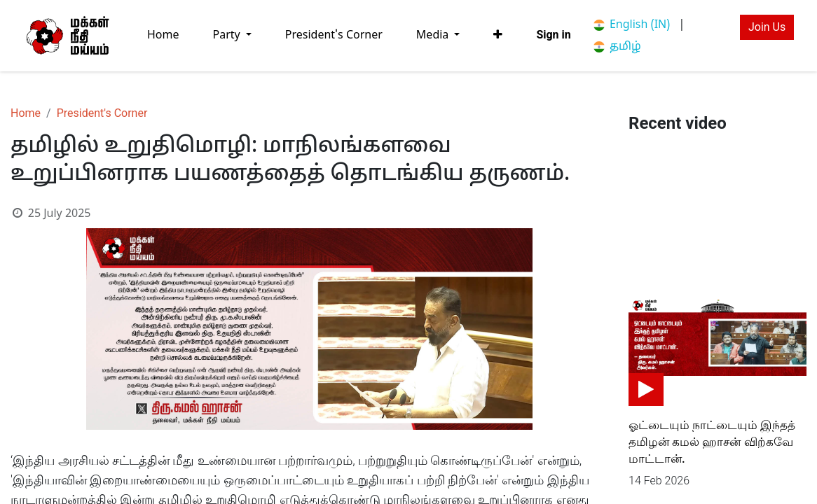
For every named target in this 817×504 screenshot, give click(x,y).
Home (26, 113)
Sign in (553, 35)
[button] (498, 35)
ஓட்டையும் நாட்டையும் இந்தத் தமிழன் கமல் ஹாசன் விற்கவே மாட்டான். (712, 442)
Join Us (767, 27)
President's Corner (102, 113)
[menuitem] (163, 35)
